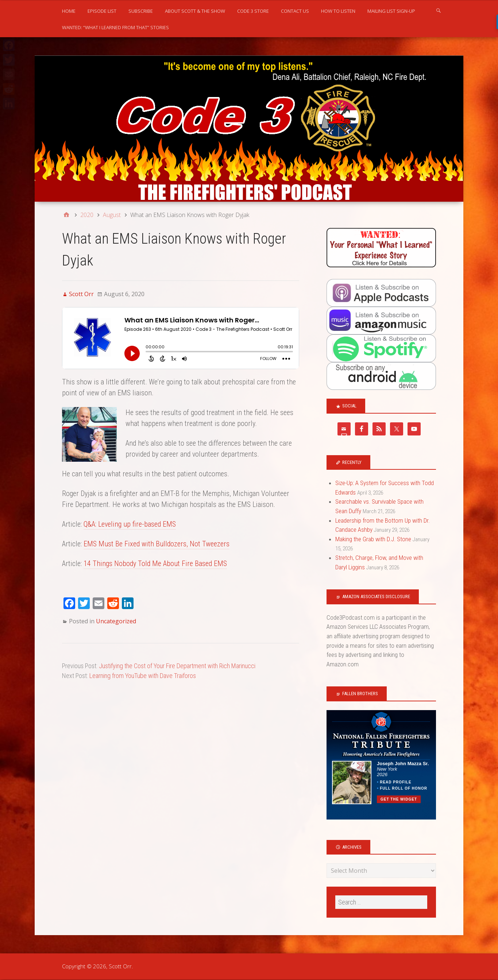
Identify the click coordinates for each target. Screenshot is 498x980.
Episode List (102, 11)
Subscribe (141, 11)
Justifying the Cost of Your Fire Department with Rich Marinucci (177, 666)
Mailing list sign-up (391, 11)
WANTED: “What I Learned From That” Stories (115, 27)
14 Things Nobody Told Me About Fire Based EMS (155, 563)
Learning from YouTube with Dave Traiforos (143, 676)
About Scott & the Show (195, 11)
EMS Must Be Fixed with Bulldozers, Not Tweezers (157, 544)
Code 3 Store (253, 11)
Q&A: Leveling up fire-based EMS (130, 524)
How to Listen (338, 11)
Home (69, 11)
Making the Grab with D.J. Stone (373, 539)
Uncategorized (116, 621)
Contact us (295, 11)
